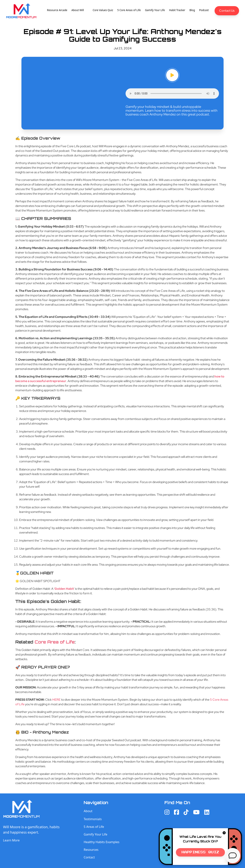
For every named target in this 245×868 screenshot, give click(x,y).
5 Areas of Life (94, 827)
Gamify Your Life (155, 10)
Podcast (204, 10)
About (88, 811)
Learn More (11, 840)
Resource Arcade (57, 10)
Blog (192, 10)
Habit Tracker (177, 10)
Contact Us (227, 11)
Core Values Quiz (103, 10)
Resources (91, 850)
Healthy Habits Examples (101, 842)
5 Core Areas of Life (129, 10)
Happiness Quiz (200, 852)
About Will (78, 10)
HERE (56, 700)
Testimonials (93, 819)
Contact (89, 857)
